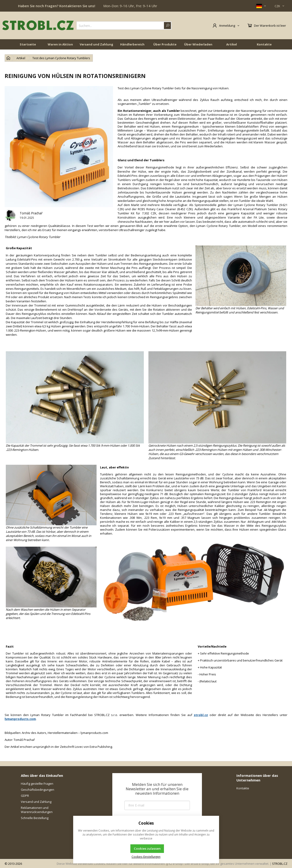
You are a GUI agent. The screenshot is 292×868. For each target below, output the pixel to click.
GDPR (25, 796)
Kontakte (264, 45)
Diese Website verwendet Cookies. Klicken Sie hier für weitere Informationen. (111, 864)
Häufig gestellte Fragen (37, 784)
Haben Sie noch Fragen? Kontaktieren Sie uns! (57, 6)
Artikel (232, 45)
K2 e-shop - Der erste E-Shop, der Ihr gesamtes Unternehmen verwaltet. (219, 864)
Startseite (28, 45)
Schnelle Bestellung (35, 818)
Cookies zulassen (147, 849)
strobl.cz (201, 715)
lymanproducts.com (20, 719)
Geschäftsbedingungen (38, 790)
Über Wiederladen (198, 45)
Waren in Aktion (60, 45)
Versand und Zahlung (96, 45)
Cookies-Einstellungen (146, 857)
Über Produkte (165, 45)
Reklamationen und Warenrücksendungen (37, 810)
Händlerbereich (132, 45)
